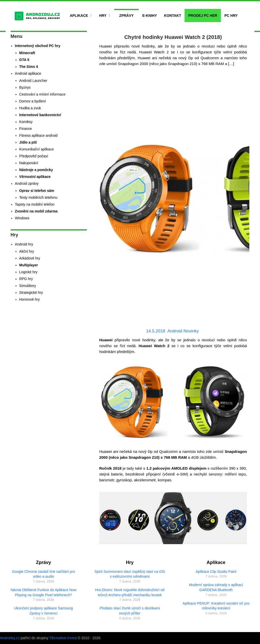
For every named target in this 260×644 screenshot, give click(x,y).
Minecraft (27, 53)
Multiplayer (29, 265)
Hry (103, 16)
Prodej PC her (203, 16)
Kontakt (173, 16)
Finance (26, 129)
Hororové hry (30, 299)
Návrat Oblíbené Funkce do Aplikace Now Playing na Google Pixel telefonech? (44, 592)
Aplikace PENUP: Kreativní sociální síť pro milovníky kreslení (216, 606)
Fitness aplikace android (38, 135)
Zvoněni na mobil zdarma (36, 211)
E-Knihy (150, 16)
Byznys (25, 87)
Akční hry (27, 251)
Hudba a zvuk (30, 108)
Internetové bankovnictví (40, 115)
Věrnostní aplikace (35, 177)
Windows (22, 218)
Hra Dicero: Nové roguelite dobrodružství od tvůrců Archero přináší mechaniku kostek (130, 592)
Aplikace (79, 16)
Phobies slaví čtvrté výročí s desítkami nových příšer (130, 611)
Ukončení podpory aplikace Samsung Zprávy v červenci (43, 611)
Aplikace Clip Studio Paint (216, 572)
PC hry (231, 16)
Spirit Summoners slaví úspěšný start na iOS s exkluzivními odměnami (130, 574)
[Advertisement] (173, 105)
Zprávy (127, 16)
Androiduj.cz (10, 638)
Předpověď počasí (34, 156)
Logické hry (28, 272)
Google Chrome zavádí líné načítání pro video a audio (43, 574)
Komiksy (26, 122)
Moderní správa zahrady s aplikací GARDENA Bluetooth (216, 587)
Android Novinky (183, 331)
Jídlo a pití (28, 142)
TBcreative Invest (63, 638)
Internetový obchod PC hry (38, 46)
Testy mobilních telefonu (38, 197)
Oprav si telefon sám (37, 191)
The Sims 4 (29, 67)
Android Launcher (33, 81)
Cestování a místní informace (42, 94)
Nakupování (29, 163)
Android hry (24, 244)
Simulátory (28, 286)
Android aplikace (28, 73)
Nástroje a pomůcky (36, 170)
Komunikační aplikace (37, 149)
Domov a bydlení (33, 101)
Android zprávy (27, 183)
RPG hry (26, 279)
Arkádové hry (30, 258)
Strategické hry (31, 293)
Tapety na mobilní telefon (35, 204)
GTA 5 (24, 60)
